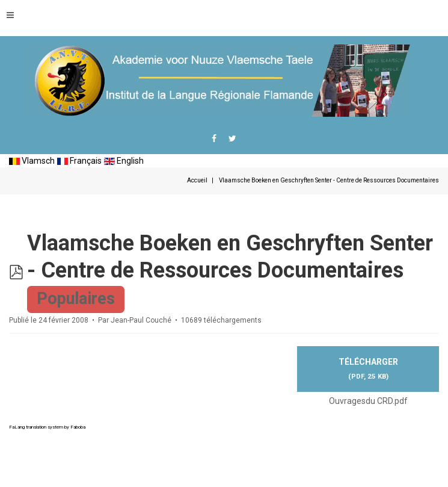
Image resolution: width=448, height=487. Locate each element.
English (124, 161)
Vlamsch (32, 161)
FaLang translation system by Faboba (47, 427)
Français (79, 161)
